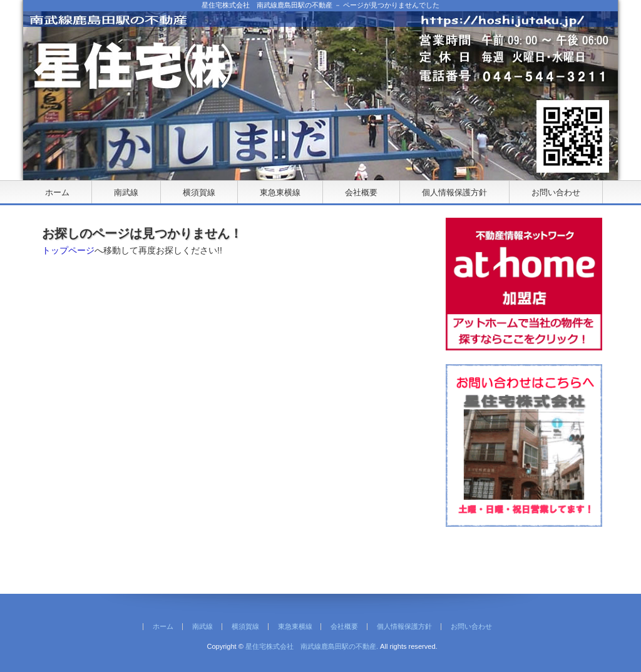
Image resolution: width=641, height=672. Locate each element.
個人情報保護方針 (454, 192)
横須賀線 (199, 192)
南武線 (126, 192)
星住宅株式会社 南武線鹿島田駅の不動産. (312, 646)
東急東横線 (280, 192)
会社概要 (361, 192)
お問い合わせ (556, 192)
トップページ (68, 250)
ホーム (57, 192)
